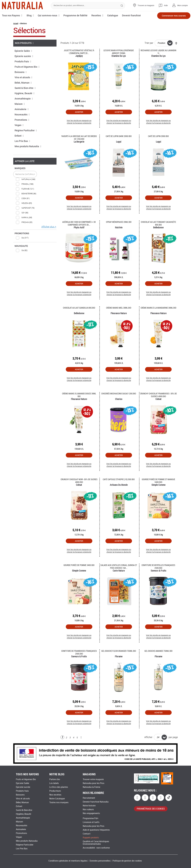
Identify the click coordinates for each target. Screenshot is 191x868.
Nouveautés (22, 114)
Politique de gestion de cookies (127, 861)
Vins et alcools (23, 77)
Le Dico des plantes (59, 787)
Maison (20, 104)
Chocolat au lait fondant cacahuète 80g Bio (158, 223)
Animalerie (22, 109)
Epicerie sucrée (24, 56)
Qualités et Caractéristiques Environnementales (96, 843)
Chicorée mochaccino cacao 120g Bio (119, 393)
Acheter (79, 112)
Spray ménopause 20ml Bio (119, 222)
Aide (166, 6)
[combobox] (88, 6)
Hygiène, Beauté (25, 93)
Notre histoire (89, 806)
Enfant (19, 136)
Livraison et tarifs (91, 822)
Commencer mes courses (174, 16)
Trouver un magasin (146, 6)
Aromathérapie (24, 99)
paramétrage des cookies (151, 809)
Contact (87, 834)
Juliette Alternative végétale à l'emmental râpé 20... (79, 52)
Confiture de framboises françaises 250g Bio (79, 652)
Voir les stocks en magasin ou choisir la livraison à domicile (79, 122)
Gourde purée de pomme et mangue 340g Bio (158, 481)
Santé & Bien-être (25, 88)
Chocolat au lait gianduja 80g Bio (79, 308)
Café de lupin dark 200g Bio (119, 136)
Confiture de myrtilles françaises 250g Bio (158, 566)
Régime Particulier (26, 130)
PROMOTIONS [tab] (22, 233)
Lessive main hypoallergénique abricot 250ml (119, 52)
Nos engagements (91, 813)
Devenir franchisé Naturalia (96, 802)
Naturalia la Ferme (91, 787)
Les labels (54, 783)
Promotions (22, 120)
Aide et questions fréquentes (96, 830)
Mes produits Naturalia (28, 146)
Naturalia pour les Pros (94, 783)
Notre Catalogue (57, 799)
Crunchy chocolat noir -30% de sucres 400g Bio (79, 481)
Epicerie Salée (23, 51)
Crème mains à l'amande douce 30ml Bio (79, 395)
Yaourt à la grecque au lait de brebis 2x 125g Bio (79, 138)
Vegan (19, 125)
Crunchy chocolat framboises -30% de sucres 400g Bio (158, 395)
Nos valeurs (88, 809)
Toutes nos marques (59, 802)
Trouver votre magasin (93, 779)
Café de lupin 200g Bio (158, 136)
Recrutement (89, 798)
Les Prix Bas (22, 141)
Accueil (16, 23)
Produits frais (23, 61)
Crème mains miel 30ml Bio (119, 308)
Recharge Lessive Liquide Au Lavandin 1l (158, 52)
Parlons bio (55, 779)
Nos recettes (55, 795)
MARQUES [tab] (20, 168)
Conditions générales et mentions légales (68, 861)
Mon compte (183, 6)
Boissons (21, 72)
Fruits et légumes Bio (27, 67)
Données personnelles (100, 861)
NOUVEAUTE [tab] (21, 246)
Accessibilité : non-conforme (96, 848)
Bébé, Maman (23, 83)
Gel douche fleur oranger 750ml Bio (119, 651)
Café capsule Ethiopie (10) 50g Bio (119, 479)
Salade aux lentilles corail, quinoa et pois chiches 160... (119, 566)
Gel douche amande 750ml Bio (158, 651)
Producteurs (55, 791)
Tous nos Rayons (11, 15)
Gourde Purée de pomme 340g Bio (79, 565)
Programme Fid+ (91, 818)
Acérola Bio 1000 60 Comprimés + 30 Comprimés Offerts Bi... (79, 223)
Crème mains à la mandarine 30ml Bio (158, 308)
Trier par (149, 43)
